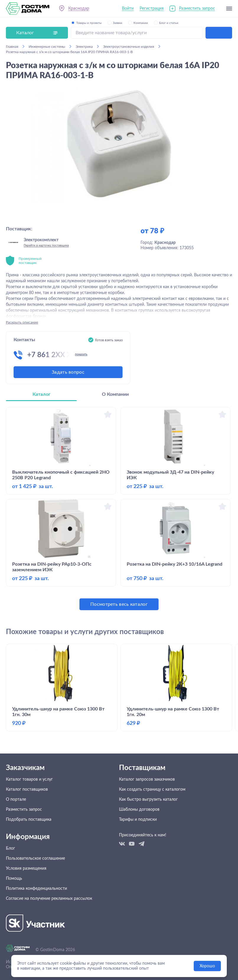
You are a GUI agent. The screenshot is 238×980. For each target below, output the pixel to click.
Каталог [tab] (41, 394)
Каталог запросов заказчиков (147, 779)
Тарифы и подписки (138, 820)
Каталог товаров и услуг (29, 779)
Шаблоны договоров (139, 810)
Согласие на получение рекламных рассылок (49, 899)
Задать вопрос (68, 372)
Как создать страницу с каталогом (152, 789)
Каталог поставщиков (27, 789)
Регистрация (152, 9)
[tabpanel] (119, 509)
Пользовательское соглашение (35, 858)
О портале (16, 800)
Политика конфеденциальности (36, 889)
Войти (128, 9)
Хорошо (207, 966)
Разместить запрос (197, 9)
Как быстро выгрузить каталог (148, 800)
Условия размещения (26, 869)
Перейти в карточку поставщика (46, 245)
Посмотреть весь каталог (119, 604)
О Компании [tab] (115, 394)
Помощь (14, 879)
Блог (10, 848)
